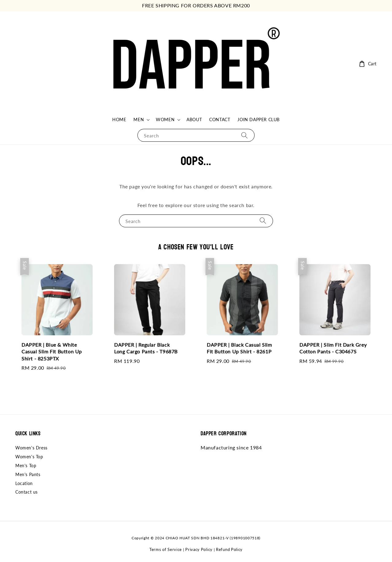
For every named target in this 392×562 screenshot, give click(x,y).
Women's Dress (31, 448)
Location (24, 483)
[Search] (244, 135)
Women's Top (29, 457)
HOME (119, 119)
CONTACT (220, 119)
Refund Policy (229, 549)
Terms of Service (166, 549)
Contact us (27, 492)
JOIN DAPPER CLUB (259, 119)
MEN (139, 119)
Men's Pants (28, 474)
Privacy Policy (199, 549)
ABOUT (194, 119)
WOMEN (165, 119)
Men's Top (26, 466)
